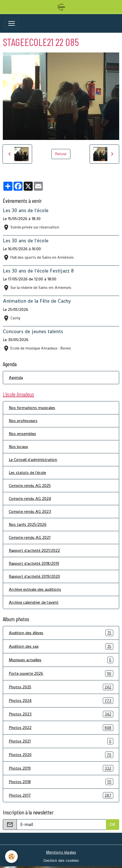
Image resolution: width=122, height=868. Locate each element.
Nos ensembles (22, 434)
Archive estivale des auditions (35, 589)
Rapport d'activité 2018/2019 (34, 563)
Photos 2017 (61, 795)
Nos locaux (18, 447)
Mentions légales (61, 852)
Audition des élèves (61, 633)
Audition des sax (61, 646)
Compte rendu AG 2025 (30, 485)
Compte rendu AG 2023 (30, 511)
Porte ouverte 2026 (61, 673)
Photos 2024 (61, 701)
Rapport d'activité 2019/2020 (34, 576)
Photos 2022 (61, 728)
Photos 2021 (61, 741)
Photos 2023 (61, 714)
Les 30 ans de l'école (26, 210)
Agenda (16, 377)
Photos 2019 (61, 768)
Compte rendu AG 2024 (30, 498)
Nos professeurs (23, 421)
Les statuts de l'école (27, 473)
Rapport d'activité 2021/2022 (34, 550)
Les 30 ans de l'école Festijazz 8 (38, 271)
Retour (61, 154)
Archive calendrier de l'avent (34, 602)
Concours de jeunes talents (33, 331)
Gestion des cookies (61, 860)
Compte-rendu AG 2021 (30, 537)
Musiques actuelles (61, 660)
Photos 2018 (61, 782)
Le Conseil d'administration (33, 460)
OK (113, 824)
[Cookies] (11, 857)
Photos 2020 (61, 755)
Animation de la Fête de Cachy (37, 301)
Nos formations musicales (32, 408)
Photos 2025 (61, 687)
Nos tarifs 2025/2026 (28, 524)
